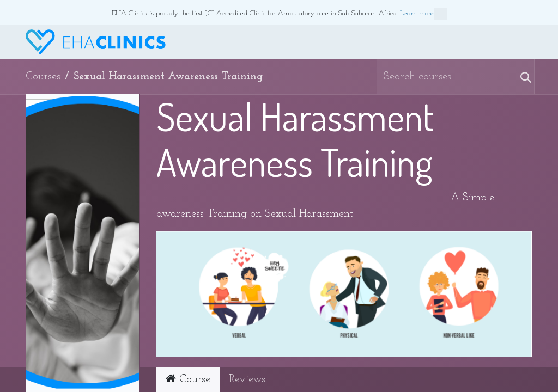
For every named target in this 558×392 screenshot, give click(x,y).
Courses (43, 77)
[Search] (520, 77)
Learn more (423, 14)
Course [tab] (188, 379)
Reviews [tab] (247, 379)
